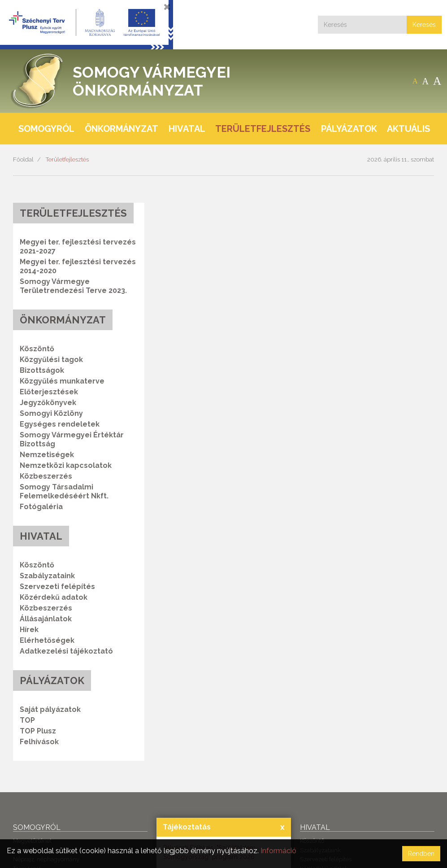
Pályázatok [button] (349, 129)
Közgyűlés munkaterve (62, 381)
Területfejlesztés (67, 159)
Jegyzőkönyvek (48, 403)
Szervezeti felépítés (57, 587)
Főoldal (23, 159)
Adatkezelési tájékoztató (66, 651)
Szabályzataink (47, 576)
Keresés (424, 25)
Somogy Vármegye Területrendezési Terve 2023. (73, 286)
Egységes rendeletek (60, 424)
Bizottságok (42, 370)
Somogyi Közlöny (51, 413)
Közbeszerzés (46, 476)
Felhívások (39, 742)
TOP (27, 720)
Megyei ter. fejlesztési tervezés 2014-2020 (78, 266)
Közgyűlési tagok (51, 360)
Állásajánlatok (46, 619)
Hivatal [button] (187, 129)
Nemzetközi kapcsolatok (66, 465)
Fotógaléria (41, 507)
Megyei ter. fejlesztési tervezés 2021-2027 (78, 246)
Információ (278, 851)
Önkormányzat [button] (122, 129)
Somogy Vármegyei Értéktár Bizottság (72, 439)
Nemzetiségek (47, 455)
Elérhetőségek (47, 640)
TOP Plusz (38, 731)
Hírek (29, 630)
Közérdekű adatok (54, 597)
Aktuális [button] (408, 129)
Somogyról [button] (46, 129)
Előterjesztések (49, 392)
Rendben (421, 854)
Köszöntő (37, 349)
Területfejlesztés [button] (263, 129)
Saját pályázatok (50, 709)
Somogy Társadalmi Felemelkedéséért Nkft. (64, 491)
